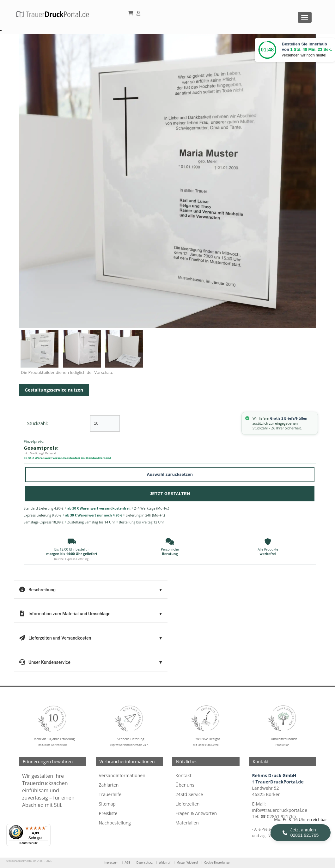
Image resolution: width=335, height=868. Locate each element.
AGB (127, 863)
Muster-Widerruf (187, 863)
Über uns (185, 785)
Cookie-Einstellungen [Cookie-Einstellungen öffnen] (218, 863)
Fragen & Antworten (196, 813)
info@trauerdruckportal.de (280, 810)
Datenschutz (145, 863)
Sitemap (107, 804)
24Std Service (189, 794)
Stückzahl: (37, 423)
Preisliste (108, 813)
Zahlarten (109, 785)
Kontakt (183, 775)
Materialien (187, 823)
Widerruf (165, 863)
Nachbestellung (115, 823)
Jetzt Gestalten (170, 494)
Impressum (111, 863)
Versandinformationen (122, 775)
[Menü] (47, 828)
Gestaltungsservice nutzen (54, 390)
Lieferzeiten (187, 804)
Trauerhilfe (110, 794)
